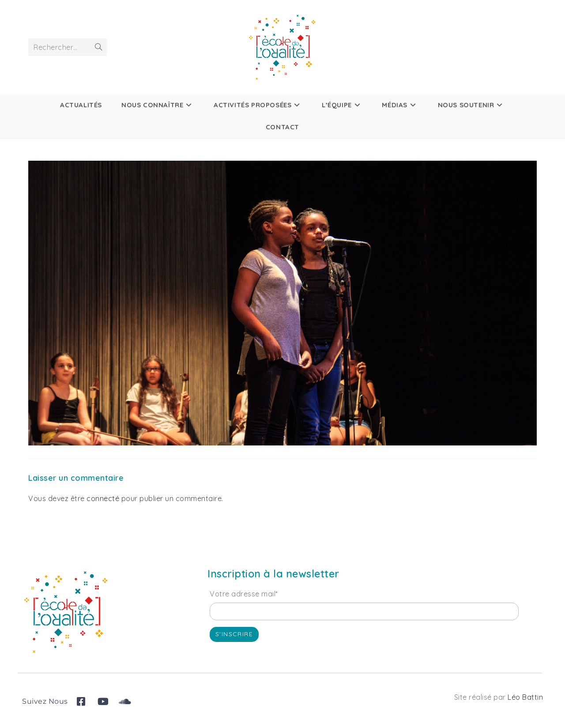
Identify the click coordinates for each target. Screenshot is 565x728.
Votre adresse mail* (244, 594)
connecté (103, 498)
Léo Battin (525, 697)
